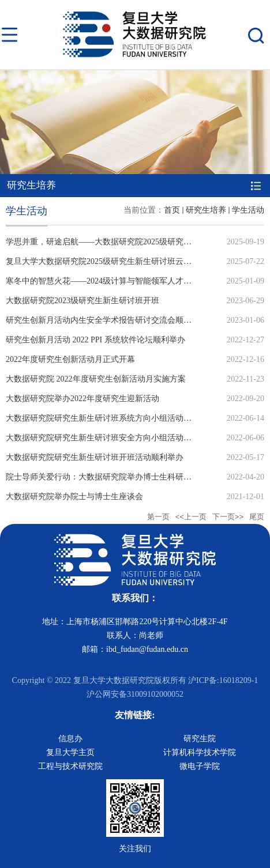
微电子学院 (200, 766)
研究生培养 (206, 210)
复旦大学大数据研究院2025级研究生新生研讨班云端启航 (107, 261)
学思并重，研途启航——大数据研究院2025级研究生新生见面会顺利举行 (135, 242)
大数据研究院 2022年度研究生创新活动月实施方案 (96, 379)
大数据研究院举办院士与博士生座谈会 (74, 497)
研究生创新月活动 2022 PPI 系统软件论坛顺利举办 (95, 340)
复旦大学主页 (70, 752)
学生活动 (248, 210)
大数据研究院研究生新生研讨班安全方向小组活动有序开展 (111, 438)
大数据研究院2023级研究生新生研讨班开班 (82, 301)
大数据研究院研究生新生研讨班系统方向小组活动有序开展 (111, 418)
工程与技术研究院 (70, 766)
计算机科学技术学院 (200, 752)
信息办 (70, 739)
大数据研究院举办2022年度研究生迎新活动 (82, 399)
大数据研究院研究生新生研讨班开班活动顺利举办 (95, 457)
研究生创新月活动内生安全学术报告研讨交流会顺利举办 (107, 320)
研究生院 (200, 739)
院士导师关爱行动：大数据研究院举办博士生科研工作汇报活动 (119, 477)
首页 (172, 210)
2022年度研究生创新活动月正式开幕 (70, 359)
